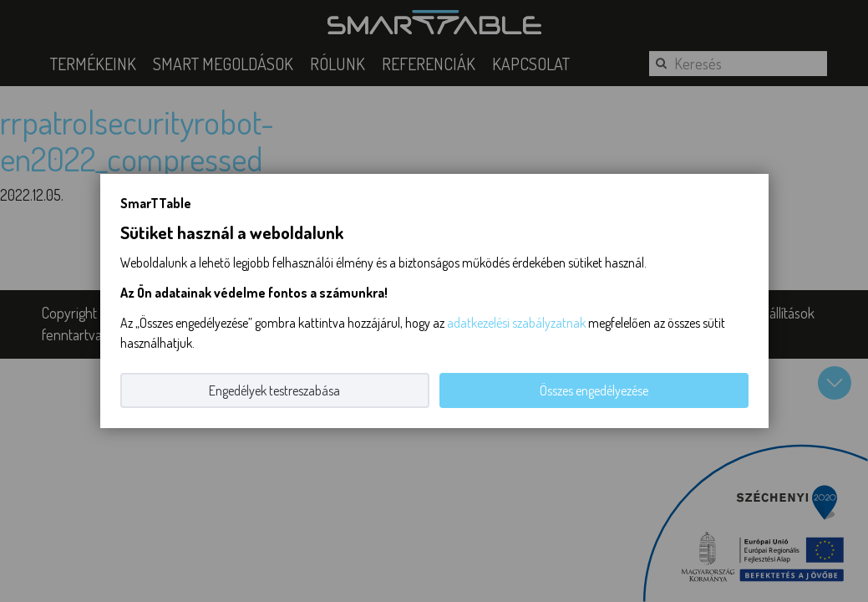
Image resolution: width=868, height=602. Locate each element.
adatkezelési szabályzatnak (516, 323)
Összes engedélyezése (594, 390)
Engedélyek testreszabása (274, 390)
